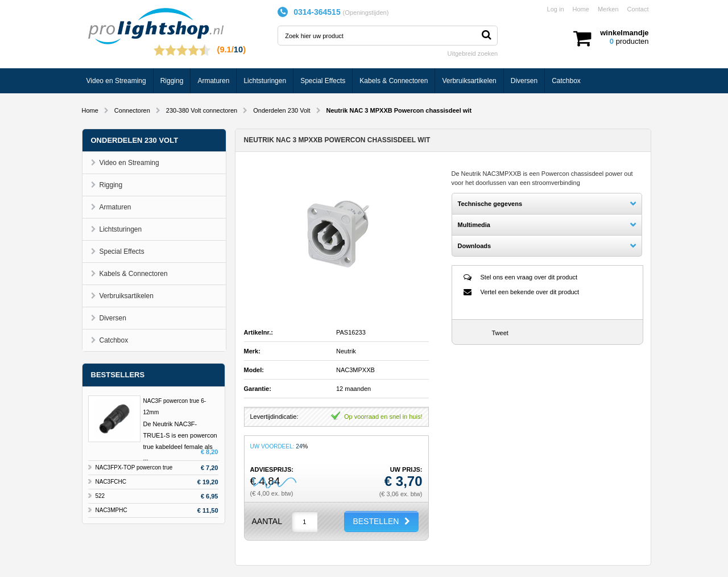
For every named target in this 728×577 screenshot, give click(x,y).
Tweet (500, 333)
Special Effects (323, 81)
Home (581, 9)
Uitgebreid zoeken (473, 53)
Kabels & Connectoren (394, 81)
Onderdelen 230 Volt (282, 110)
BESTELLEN (376, 521)
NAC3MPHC (111, 510)
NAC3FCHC (111, 482)
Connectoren (132, 110)
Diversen (524, 81)
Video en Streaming (116, 81)
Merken (608, 9)
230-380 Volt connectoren (202, 110)
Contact (638, 9)
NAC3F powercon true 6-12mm (175, 407)
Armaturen (213, 81)
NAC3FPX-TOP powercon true (134, 467)
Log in (556, 9)
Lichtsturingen (265, 81)
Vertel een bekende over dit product (530, 292)
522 (100, 496)
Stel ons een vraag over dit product (529, 277)
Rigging (172, 81)
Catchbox (566, 81)
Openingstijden (365, 13)
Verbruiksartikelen (469, 81)
